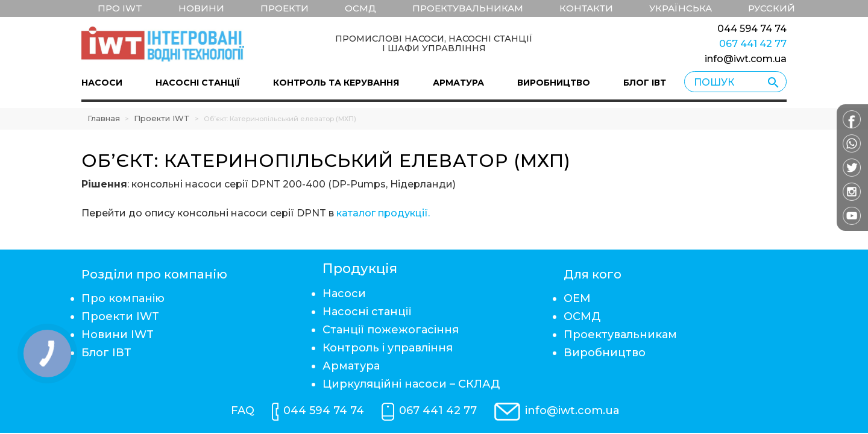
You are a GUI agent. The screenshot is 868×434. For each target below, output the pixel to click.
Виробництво (554, 83)
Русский (772, 8)
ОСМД (360, 8)
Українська (681, 8)
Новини (201, 8)
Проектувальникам (468, 8)
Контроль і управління (388, 348)
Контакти (586, 8)
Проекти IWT (162, 118)
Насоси (102, 83)
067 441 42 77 (753, 44)
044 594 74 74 (752, 29)
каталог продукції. (383, 213)
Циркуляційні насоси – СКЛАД (411, 384)
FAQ (243, 410)
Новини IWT (118, 335)
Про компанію (123, 298)
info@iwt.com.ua (746, 59)
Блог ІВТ (645, 83)
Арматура (458, 83)
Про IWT (120, 8)
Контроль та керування (336, 83)
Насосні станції (198, 83)
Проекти (285, 8)
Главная (104, 118)
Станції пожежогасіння (391, 330)
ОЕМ (577, 298)
